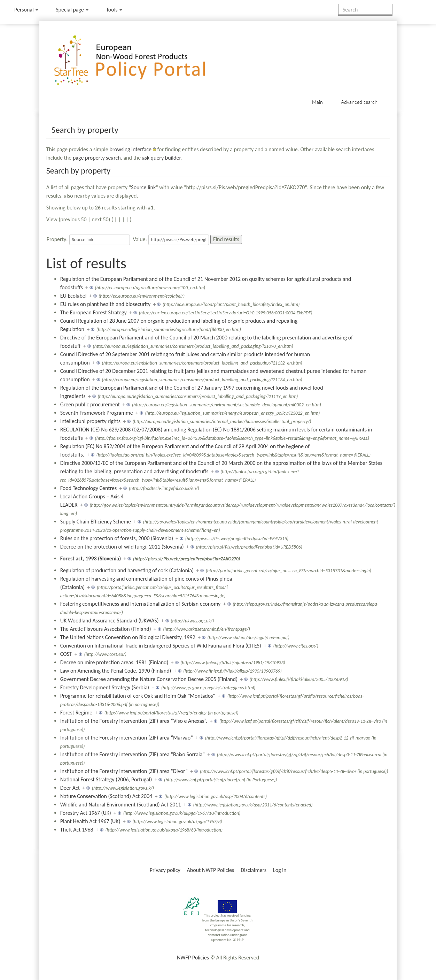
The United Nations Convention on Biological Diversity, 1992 (128, 637)
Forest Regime (76, 713)
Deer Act (70, 788)
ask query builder (161, 158)
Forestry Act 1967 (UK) (86, 813)
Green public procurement (90, 404)
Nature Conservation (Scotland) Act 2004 (106, 796)
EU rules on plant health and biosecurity (106, 304)
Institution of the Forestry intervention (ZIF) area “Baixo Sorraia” (133, 754)
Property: (57, 239)
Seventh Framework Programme (97, 413)
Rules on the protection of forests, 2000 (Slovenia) (117, 538)
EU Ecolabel (73, 296)
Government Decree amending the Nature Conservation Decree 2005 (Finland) (149, 679)
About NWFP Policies (211, 870)
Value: (140, 239)
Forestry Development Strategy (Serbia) (105, 687)
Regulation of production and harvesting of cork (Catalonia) (127, 570)
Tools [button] (114, 10)
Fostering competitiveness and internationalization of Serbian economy (141, 604)
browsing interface (130, 149)
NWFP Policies (193, 958)
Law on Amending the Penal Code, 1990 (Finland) (116, 671)
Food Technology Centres (89, 488)
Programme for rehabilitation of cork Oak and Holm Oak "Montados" (138, 696)
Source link (143, 187)
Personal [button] (26, 10)
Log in (280, 870)
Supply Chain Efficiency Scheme (96, 522)
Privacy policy (165, 870)
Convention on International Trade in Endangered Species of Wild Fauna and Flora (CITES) (161, 646)
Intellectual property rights (90, 421)
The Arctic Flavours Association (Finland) (106, 629)
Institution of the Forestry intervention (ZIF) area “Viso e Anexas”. (134, 721)
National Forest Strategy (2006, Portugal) (106, 779)
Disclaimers (254, 870)
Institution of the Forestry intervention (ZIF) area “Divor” (124, 771)
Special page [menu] (72, 10)
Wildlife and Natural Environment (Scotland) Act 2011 (121, 805)
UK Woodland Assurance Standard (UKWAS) (110, 621)
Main (317, 102)
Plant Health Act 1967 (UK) (90, 821)
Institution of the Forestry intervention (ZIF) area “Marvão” (127, 738)
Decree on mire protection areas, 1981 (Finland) (114, 662)
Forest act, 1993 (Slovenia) (91, 558)
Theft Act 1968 (77, 830)
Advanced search (359, 102)
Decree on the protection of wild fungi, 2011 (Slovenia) (122, 547)
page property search (97, 158)
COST (66, 654)
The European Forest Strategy (94, 312)
